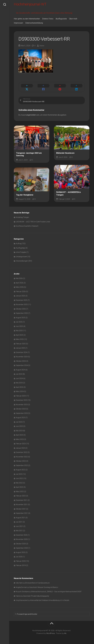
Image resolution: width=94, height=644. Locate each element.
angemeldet (31, 114)
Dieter (42, 47)
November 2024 (22, 356)
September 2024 (22, 364)
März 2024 (20, 390)
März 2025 (20, 338)
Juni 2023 (19, 425)
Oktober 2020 (21, 543)
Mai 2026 (19, 277)
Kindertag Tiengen (22, 216)
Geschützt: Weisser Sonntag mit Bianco (44, 586)
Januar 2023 (20, 447)
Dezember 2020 (22, 534)
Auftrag (19, 242)
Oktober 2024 (21, 360)
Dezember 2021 (22, 499)
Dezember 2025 (22, 299)
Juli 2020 (19, 556)
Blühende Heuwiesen (65, 152)
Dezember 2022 (22, 451)
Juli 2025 (19, 321)
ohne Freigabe (21, 251)
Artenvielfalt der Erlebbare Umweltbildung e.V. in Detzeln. (50, 599)
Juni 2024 (19, 377)
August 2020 (21, 551)
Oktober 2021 (21, 508)
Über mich (73, 20)
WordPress (51, 632)
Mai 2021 (19, 529)
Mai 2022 (19, 482)
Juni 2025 (19, 325)
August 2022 (21, 469)
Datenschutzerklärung (34, 24)
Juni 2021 (19, 525)
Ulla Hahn (19, 582)
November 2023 (22, 403)
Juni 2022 (19, 477)
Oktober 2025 (21, 308)
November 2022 (22, 456)
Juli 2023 (19, 421)
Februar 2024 (21, 395)
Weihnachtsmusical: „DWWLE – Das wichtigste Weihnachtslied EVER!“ (56, 590)
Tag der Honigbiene (25, 194)
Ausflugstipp (21, 247)
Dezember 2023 (22, 399)
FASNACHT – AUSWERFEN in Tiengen (68, 192)
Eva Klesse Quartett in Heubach (27, 225)
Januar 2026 (20, 295)
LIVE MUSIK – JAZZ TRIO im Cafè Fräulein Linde (33, 221)
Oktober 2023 (21, 408)
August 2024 (21, 369)
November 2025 (22, 303)
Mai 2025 (19, 329)
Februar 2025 (21, 343)
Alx (65, 632)
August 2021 (21, 516)
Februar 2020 (21, 560)
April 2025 (20, 334)
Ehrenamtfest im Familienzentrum (37, 582)
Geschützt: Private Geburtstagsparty (36, 595)
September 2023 (22, 412)
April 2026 (20, 282)
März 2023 (20, 438)
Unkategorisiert (21, 255)
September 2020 (22, 547)
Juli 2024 (19, 373)
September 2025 (22, 312)
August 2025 (21, 316)
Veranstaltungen (22, 260)
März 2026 (20, 286)
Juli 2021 (19, 521)
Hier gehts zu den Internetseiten (27, 20)
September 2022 (22, 464)
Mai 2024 (19, 382)
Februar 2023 (21, 442)
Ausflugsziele (61, 20)
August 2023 (21, 416)
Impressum (18, 24)
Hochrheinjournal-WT (33, 5)
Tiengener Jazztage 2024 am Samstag (29, 153)
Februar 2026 (21, 290)
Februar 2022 (21, 495)
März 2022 (20, 490)
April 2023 (20, 434)
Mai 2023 (19, 429)
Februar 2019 (21, 564)
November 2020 (22, 538)
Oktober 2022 (21, 460)
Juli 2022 (19, 473)
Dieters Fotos (48, 20)
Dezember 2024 (22, 351)
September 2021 (22, 512)
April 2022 (20, 486)
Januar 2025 (20, 347)
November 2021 (22, 503)
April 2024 (20, 386)
